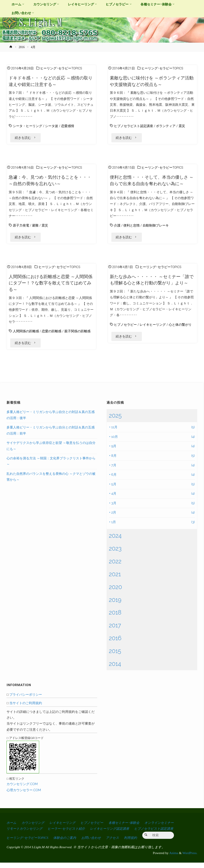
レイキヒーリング (153, 335)
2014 (115, 669)
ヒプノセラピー (125, 335)
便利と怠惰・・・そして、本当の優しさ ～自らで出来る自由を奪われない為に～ (152, 182)
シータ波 (52, 126)
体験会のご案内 (67, 843)
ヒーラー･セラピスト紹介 (69, 834)
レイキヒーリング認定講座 (115, 834)
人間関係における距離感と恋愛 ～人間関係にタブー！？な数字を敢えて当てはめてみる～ (51, 287)
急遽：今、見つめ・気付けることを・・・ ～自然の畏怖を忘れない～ (46, 182)
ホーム (12, 828)
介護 (117, 227)
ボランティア (166, 126)
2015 (115, 656)
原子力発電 (21, 227)
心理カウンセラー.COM (24, 796)
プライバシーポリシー (26, 700)
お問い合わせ (94, 843)
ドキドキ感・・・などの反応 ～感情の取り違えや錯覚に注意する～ (51, 81)
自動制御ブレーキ (156, 227)
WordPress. (190, 859)
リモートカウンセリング (26, 834)
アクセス (117, 843)
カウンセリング (34, 828)
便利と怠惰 (131, 227)
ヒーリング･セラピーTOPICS (61, 68)
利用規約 (135, 843)
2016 (22, 47)
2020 (115, 592)
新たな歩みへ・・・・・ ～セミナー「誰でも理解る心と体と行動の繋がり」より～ (152, 287)
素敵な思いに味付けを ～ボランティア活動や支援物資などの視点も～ (150, 81)
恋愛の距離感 (52, 335)
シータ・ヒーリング (28, 126)
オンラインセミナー (166, 828)
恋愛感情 (68, 126)
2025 (115, 421)
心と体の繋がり (180, 335)
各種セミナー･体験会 (130, 828)
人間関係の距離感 (26, 335)
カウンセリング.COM (22, 790)
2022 (115, 567)
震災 (182, 126)
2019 (115, 605)
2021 (115, 580)
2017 (115, 631)
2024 (115, 541)
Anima (173, 859)
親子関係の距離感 (77, 335)
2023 (115, 554)
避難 (35, 227)
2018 (115, 618)
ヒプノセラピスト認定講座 (134, 126)
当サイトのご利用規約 (26, 709)
